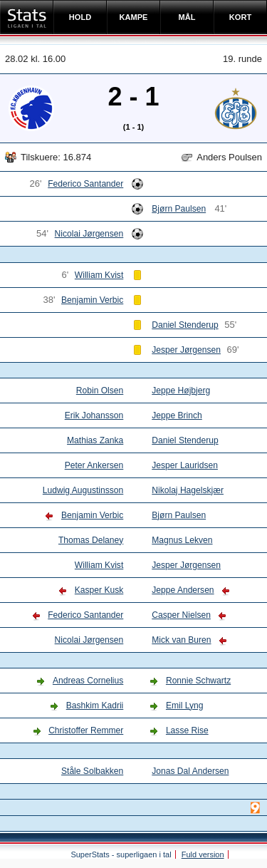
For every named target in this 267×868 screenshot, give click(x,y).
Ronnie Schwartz (198, 681)
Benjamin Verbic (92, 300)
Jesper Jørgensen (186, 350)
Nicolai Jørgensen (89, 234)
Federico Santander (85, 184)
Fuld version (203, 854)
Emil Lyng (185, 706)
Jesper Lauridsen (185, 465)
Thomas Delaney (91, 540)
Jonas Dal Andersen (190, 771)
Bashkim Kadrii (95, 706)
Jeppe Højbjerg (181, 391)
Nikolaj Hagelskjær (188, 490)
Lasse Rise (187, 730)
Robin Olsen (100, 391)
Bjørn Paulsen (179, 209)
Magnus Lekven (182, 540)
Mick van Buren (181, 640)
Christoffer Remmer (86, 730)
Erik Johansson (94, 415)
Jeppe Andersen (183, 590)
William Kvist (99, 275)
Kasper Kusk (99, 590)
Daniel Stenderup (185, 325)
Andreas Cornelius (88, 681)
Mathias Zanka (95, 440)
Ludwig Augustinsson (83, 490)
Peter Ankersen (94, 465)
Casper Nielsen (181, 615)
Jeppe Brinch (177, 415)
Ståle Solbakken (92, 771)
